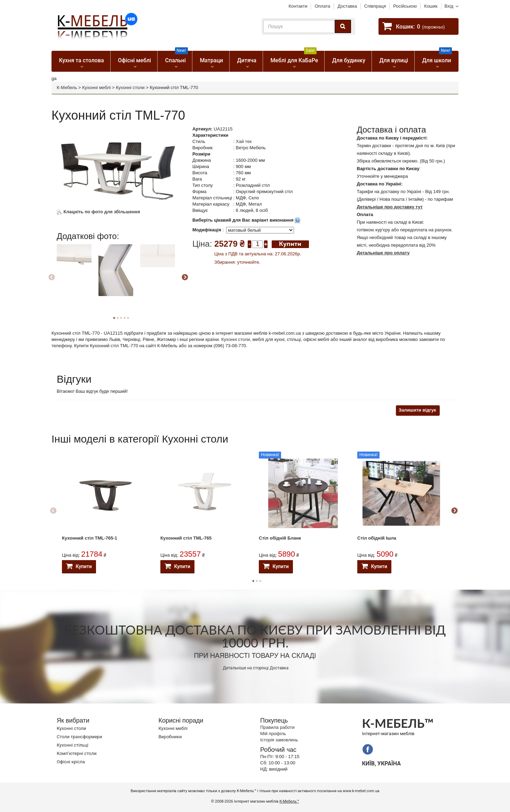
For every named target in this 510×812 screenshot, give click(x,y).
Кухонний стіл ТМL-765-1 (90, 538)
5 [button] (128, 318)
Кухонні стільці (73, 745)
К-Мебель (67, 87)
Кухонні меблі (96, 87)
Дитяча (247, 60)
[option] (77, 264)
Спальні (177, 57)
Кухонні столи (130, 87)
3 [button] (260, 581)
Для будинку (349, 60)
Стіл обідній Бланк (280, 538)
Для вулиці (394, 60)
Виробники (170, 737)
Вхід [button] (449, 6)
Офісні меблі (134, 60)
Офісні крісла (71, 762)
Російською (405, 6)
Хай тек (244, 141)
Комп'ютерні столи (77, 753)
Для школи (437, 57)
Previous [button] (51, 278)
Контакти (298, 6)
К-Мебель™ (289, 801)
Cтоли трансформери (79, 737)
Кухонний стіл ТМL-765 (186, 538)
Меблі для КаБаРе (294, 57)
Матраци (211, 60)
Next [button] (185, 278)
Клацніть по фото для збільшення (98, 212)
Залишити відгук (417, 410)
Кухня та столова (81, 60)
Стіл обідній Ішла (377, 538)
